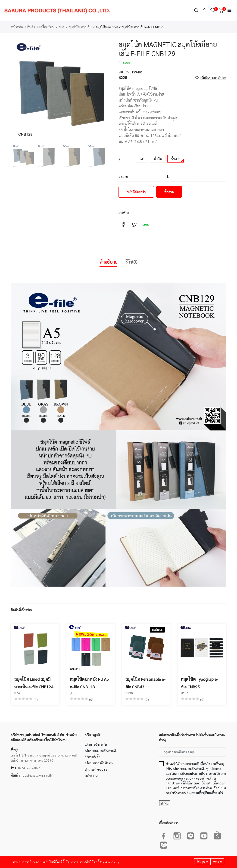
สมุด (61, 27)
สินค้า (31, 27)
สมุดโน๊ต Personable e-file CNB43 (145, 683)
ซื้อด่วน (169, 192)
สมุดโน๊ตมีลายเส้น (80, 27)
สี (119, 159)
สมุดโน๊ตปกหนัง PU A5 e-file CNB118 (89, 683)
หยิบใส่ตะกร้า (136, 192)
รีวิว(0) (131, 262)
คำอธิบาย (108, 262)
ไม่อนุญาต (202, 861)
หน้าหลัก (17, 27)
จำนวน (123, 176)
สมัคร (165, 803)
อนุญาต (217, 861)
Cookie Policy (110, 862)
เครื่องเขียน (47, 27)
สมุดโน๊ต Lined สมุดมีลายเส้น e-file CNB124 (34, 683)
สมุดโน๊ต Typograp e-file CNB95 (200, 683)
